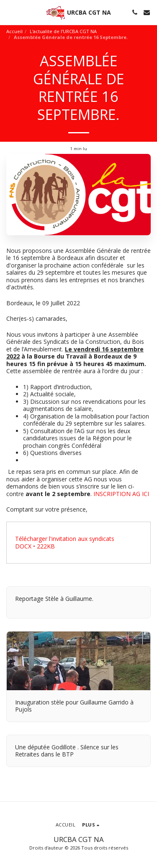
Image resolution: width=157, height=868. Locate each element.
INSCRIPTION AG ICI (121, 494)
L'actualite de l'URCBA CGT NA (63, 31)
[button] (9, 12)
